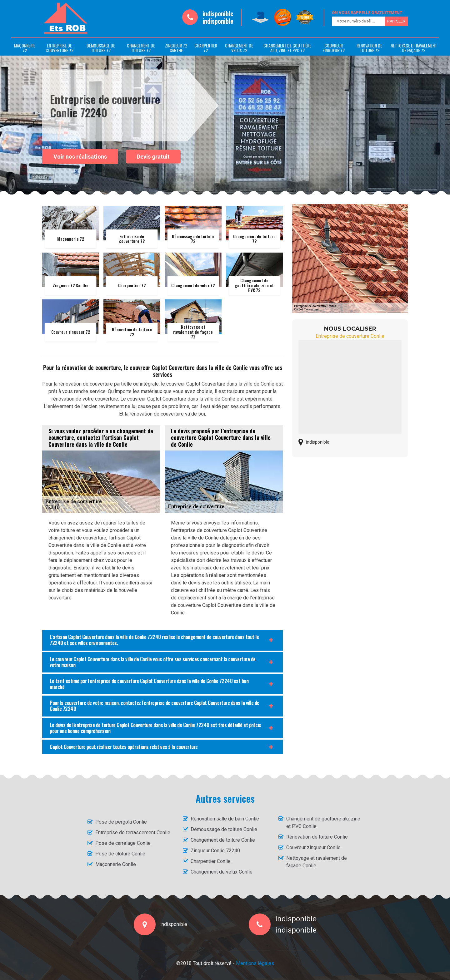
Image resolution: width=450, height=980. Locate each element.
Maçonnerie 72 (25, 48)
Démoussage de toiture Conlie (224, 829)
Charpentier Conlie (211, 861)
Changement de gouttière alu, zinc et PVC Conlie (323, 822)
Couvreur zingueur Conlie (313, 847)
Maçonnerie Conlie (116, 864)
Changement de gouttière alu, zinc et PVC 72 (287, 48)
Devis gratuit (153, 157)
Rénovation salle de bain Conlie (225, 819)
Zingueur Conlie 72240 (215, 851)
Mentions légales (255, 963)
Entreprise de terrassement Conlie (133, 832)
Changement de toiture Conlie (223, 840)
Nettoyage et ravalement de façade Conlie (317, 862)
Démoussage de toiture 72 (101, 48)
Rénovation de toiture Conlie (317, 837)
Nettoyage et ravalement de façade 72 (414, 48)
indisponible (218, 13)
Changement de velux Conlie (222, 872)
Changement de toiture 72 (141, 48)
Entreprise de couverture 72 (60, 48)
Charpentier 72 (206, 48)
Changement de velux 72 (239, 48)
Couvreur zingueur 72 (334, 48)
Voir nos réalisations (80, 156)
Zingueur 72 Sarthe (176, 48)
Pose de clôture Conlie (120, 854)
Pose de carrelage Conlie (123, 843)
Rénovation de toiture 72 (369, 48)
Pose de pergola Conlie (121, 822)
